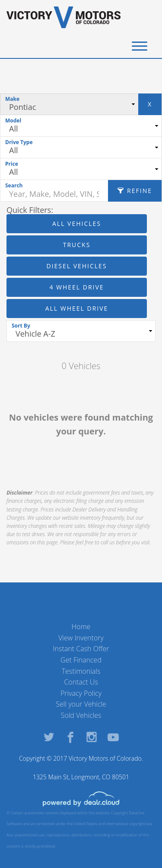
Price (12, 164)
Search (14, 185)
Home (81, 627)
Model (13, 121)
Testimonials (81, 671)
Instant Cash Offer (81, 649)
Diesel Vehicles (76, 266)
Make (12, 99)
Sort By (21, 326)
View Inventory (81, 638)
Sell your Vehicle (81, 704)
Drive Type (19, 142)
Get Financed (81, 660)
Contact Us (81, 682)
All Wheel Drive (77, 308)
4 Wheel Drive (76, 287)
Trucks (77, 245)
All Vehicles (77, 223)
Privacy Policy (81, 693)
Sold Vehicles (81, 715)
